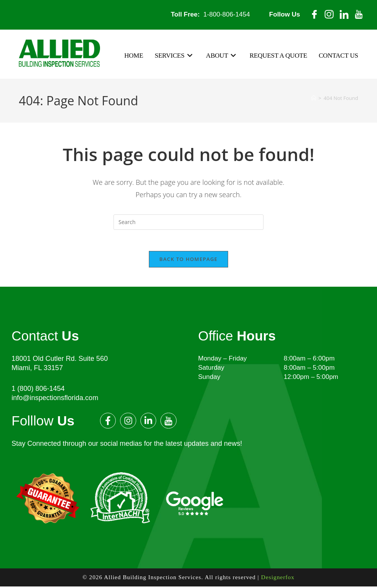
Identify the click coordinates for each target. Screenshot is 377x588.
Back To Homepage (188, 261)
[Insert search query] (188, 222)
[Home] (314, 98)
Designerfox (278, 579)
